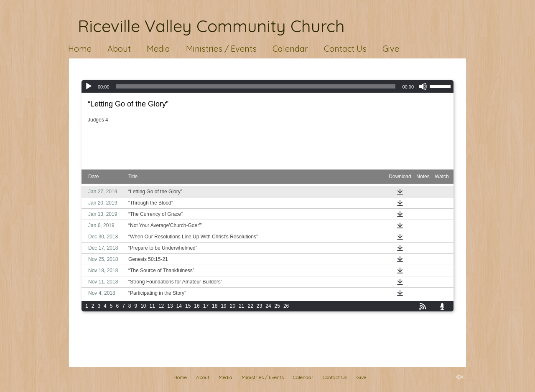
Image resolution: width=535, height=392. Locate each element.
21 (241, 306)
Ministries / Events (221, 49)
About (119, 49)
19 (223, 306)
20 (233, 306)
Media (158, 49)
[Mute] (423, 86)
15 (188, 306)
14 (179, 306)
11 (152, 306)
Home (80, 49)
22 (251, 306)
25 (277, 306)
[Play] (89, 86)
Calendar (290, 49)
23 (259, 306)
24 (268, 306)
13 (170, 306)
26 (286, 306)
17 (206, 306)
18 (215, 306)
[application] (267, 86)
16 (197, 306)
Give (391, 49)
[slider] (256, 86)
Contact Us (345, 49)
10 (143, 306)
